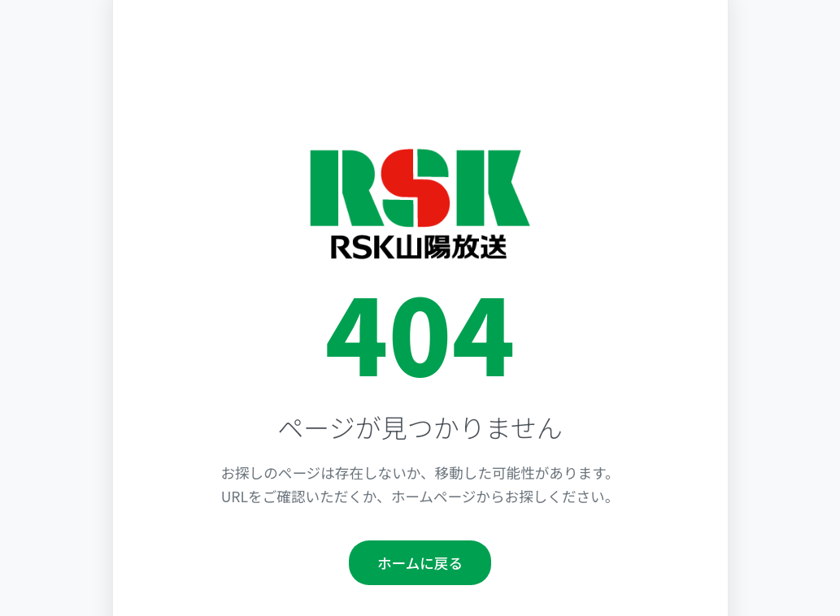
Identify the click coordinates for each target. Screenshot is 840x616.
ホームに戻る (420, 563)
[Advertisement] (420, 88)
